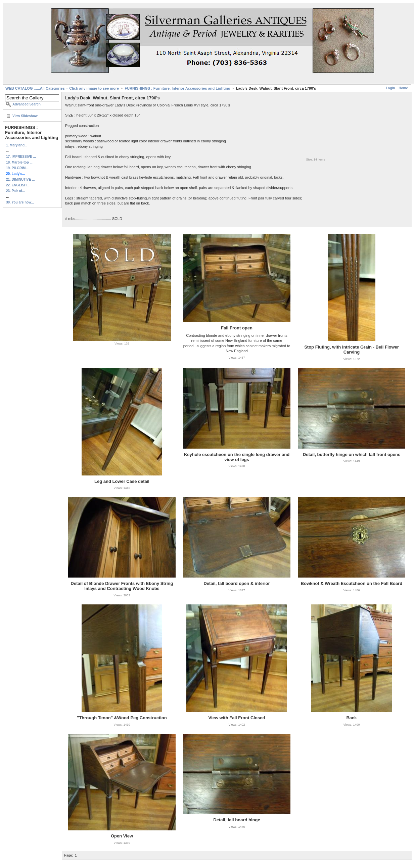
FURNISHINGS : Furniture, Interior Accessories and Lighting (177, 88)
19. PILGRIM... (17, 168)
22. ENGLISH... (18, 185)
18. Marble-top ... (19, 162)
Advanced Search (27, 104)
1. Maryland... (17, 145)
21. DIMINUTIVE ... (20, 179)
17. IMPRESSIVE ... (21, 157)
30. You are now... (20, 202)
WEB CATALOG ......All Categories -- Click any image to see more (62, 88)
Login (390, 88)
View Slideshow (25, 116)
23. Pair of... (15, 191)
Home (403, 88)
